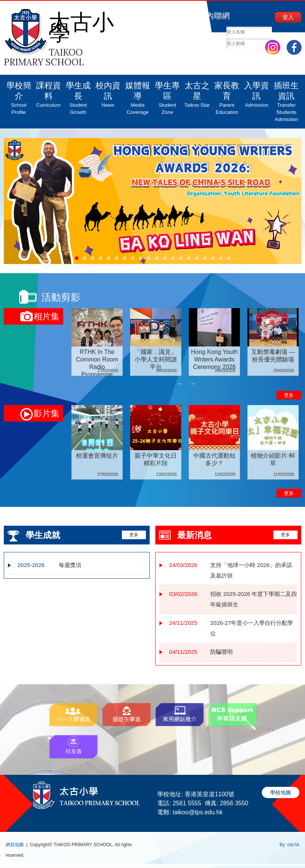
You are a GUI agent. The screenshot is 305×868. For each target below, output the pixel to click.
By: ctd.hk (289, 845)
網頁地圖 (15, 845)
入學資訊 (257, 92)
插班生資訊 (286, 99)
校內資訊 (108, 92)
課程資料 (48, 92)
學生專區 (167, 95)
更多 (289, 395)
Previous (181, 383)
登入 (288, 17)
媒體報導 (137, 95)
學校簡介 (19, 95)
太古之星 (197, 92)
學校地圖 (281, 792)
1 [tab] (76, 381)
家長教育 (227, 95)
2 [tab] (135, 381)
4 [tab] (251, 381)
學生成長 (78, 95)
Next (193, 383)
